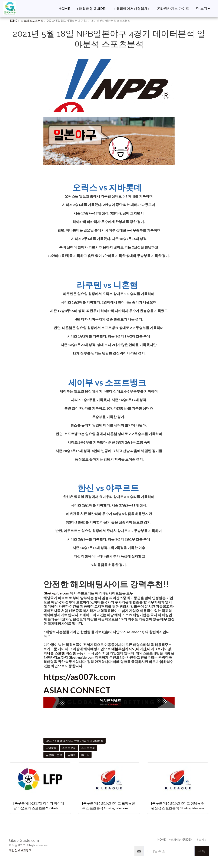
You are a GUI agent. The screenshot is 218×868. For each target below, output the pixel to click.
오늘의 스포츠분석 (32, 21)
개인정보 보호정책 (20, 850)
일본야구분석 (54, 755)
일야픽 (72, 755)
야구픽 (85, 755)
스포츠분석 (69, 748)
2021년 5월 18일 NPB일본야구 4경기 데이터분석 (75, 741)
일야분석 (51, 748)
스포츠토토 (88, 748)
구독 (202, 851)
